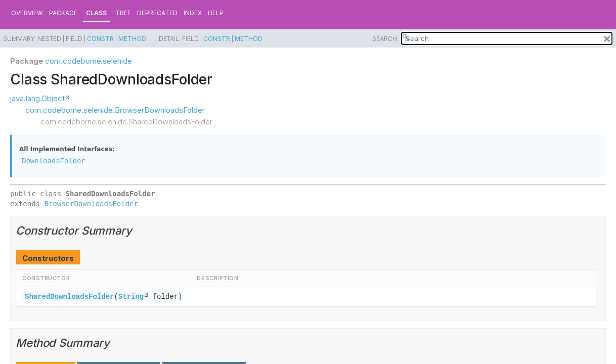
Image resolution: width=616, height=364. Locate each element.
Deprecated (157, 13)
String (131, 296)
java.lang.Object (37, 98)
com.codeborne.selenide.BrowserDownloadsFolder (115, 110)
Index (193, 13)
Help (216, 13)
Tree (123, 13)
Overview (27, 13)
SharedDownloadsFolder (69, 296)
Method (132, 39)
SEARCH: (385, 39)
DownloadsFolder (54, 161)
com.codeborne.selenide (88, 61)
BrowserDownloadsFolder (91, 204)
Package (63, 13)
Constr (100, 39)
